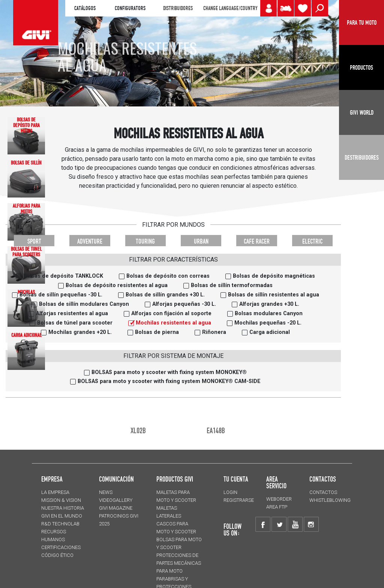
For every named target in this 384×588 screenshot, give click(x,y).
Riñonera (214, 332)
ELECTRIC (312, 241)
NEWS (106, 492)
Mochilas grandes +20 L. (80, 332)
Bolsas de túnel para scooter (75, 323)
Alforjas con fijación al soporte (171, 313)
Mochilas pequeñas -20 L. (268, 323)
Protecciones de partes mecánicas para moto (179, 563)
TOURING (145, 241)
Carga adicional (270, 332)
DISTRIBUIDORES (178, 8)
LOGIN (230, 492)
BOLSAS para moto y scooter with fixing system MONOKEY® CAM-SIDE (169, 381)
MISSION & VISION (61, 500)
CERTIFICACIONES (61, 547)
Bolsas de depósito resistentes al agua (117, 285)
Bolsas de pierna (157, 332)
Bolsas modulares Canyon (269, 313)
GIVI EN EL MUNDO (62, 516)
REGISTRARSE (239, 500)
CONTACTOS (323, 492)
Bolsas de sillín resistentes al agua (274, 295)
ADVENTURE (90, 241)
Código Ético (57, 555)
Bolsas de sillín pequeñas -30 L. (61, 295)
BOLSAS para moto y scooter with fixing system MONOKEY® (169, 372)
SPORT (34, 241)
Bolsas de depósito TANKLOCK (63, 276)
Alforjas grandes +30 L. (269, 304)
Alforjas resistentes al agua (72, 313)
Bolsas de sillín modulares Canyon (84, 304)
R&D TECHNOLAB (60, 524)
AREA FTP (277, 507)
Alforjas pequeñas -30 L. (184, 304)
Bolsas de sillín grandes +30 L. (165, 295)
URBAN (201, 241)
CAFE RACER (257, 241)
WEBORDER (279, 499)
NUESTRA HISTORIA (63, 508)
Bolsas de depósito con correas (168, 276)
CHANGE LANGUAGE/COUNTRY (230, 8)
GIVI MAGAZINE (116, 508)
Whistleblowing (330, 500)
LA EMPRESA (55, 492)
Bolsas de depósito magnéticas (274, 276)
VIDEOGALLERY (116, 500)
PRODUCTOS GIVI (175, 479)
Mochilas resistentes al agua (173, 323)
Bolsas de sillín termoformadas (232, 285)
